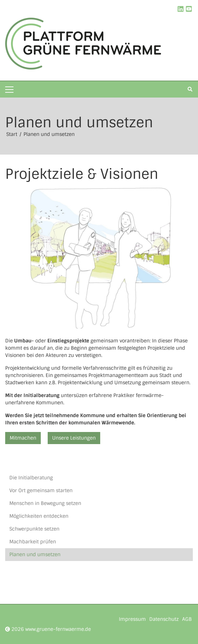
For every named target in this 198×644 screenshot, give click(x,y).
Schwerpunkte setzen (34, 529)
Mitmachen (23, 438)
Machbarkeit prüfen (33, 542)
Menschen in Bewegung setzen (45, 503)
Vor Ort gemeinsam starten (41, 490)
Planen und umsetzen (49, 134)
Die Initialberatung (31, 478)
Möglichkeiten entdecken (39, 516)
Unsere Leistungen (74, 438)
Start (12, 134)
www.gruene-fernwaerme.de (58, 629)
